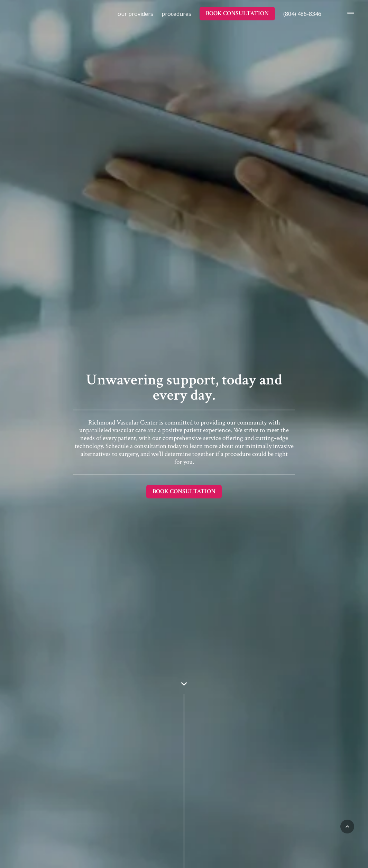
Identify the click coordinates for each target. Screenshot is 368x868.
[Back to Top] (347, 827)
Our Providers (135, 14)
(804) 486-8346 (302, 14)
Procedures (176, 14)
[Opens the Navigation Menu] (349, 13)
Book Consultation (237, 13)
